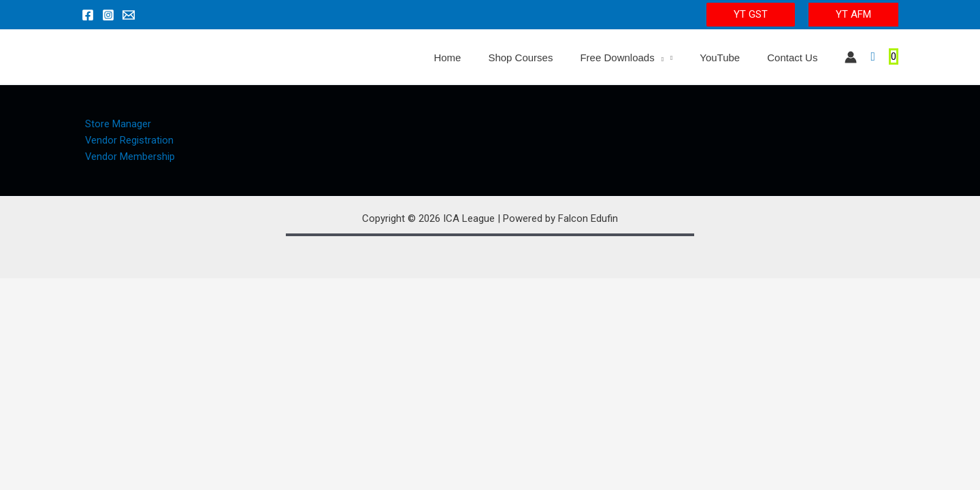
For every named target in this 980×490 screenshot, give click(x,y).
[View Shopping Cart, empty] (894, 57)
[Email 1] (129, 15)
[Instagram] (108, 15)
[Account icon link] (851, 57)
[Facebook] (88, 15)
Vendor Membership (127, 158)
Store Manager (115, 124)
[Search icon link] (873, 57)
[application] (676, 58)
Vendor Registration (126, 141)
